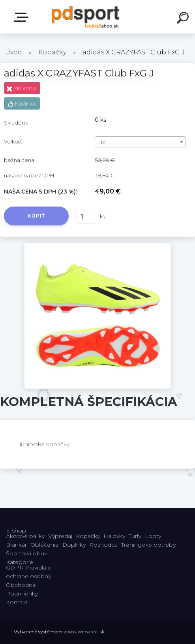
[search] (184, 19)
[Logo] (86, 17)
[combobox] (140, 142)
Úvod (14, 52)
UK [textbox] (102, 142)
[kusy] (86, 217)
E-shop (23, 17)
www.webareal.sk (84, 632)
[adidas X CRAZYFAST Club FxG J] (98, 246)
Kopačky (52, 52)
